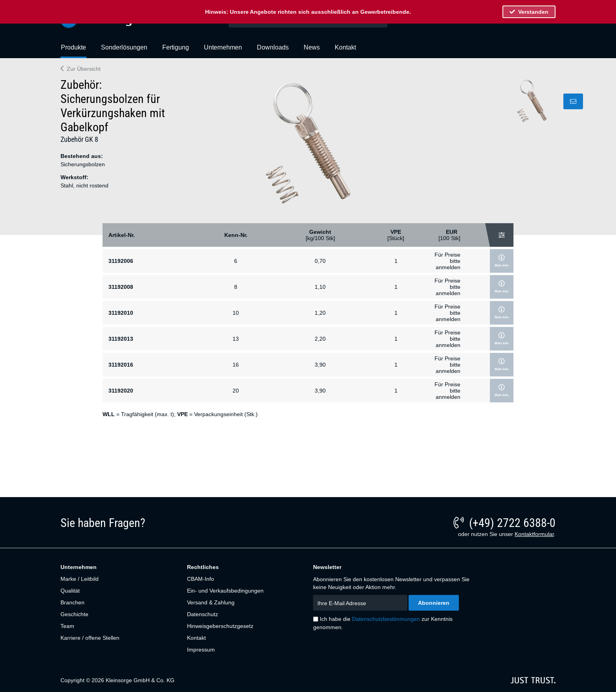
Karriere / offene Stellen (90, 638)
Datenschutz (203, 614)
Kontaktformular (534, 534)
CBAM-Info (201, 579)
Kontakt (196, 638)
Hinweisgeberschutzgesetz (220, 626)
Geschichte (74, 614)
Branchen (72, 602)
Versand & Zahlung (211, 602)
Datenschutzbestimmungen (386, 619)
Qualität (70, 591)
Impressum (201, 650)
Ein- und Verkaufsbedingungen (225, 591)
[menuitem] (73, 51)
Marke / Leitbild (80, 579)
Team (67, 626)
